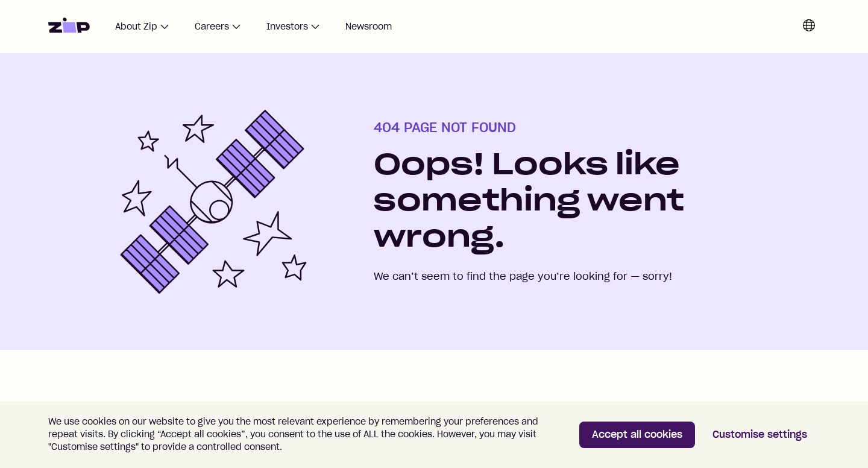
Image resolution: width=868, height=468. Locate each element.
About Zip (142, 27)
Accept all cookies (637, 434)
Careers (218, 27)
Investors (293, 27)
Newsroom (369, 27)
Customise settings (760, 434)
